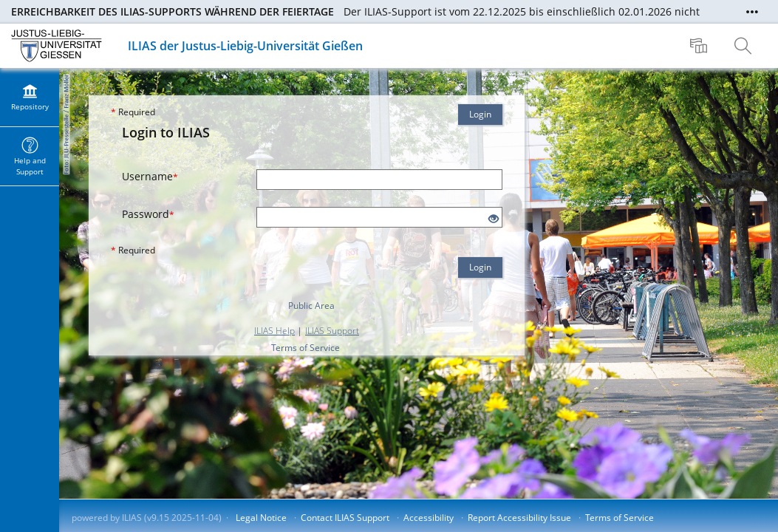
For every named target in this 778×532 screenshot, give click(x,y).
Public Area (311, 306)
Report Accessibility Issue (519, 518)
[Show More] (752, 12)
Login (480, 114)
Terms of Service (306, 348)
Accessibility (429, 518)
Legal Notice (261, 518)
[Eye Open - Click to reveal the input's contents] (494, 219)
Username (150, 176)
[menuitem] (700, 46)
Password (148, 214)
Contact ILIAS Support (345, 518)
